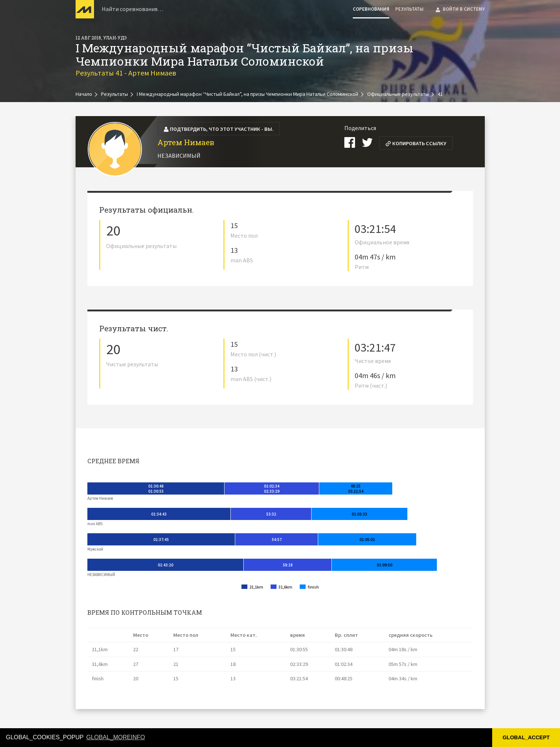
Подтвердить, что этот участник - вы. (219, 129)
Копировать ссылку (416, 143)
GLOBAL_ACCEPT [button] (526, 737)
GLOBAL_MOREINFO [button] (116, 737)
